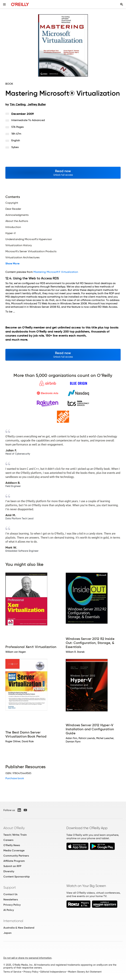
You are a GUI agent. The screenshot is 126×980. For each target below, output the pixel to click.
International (13, 921)
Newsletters (11, 899)
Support (10, 887)
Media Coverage (14, 850)
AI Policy (9, 910)
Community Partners (16, 856)
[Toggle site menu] (4, 4)
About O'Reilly (14, 828)
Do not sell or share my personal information (27, 958)
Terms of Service (12, 972)
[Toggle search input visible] (122, 4)
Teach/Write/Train (15, 835)
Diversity (9, 871)
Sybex (15, 147)
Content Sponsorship (17, 877)
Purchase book (15, 778)
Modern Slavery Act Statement (85, 972)
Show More (12, 264)
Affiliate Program (14, 861)
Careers (8, 840)
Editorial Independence (53, 972)
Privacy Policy (12, 905)
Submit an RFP (12, 866)
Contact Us (10, 894)
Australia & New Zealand (19, 928)
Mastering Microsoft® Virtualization (56, 272)
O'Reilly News (12, 845)
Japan (7, 933)
